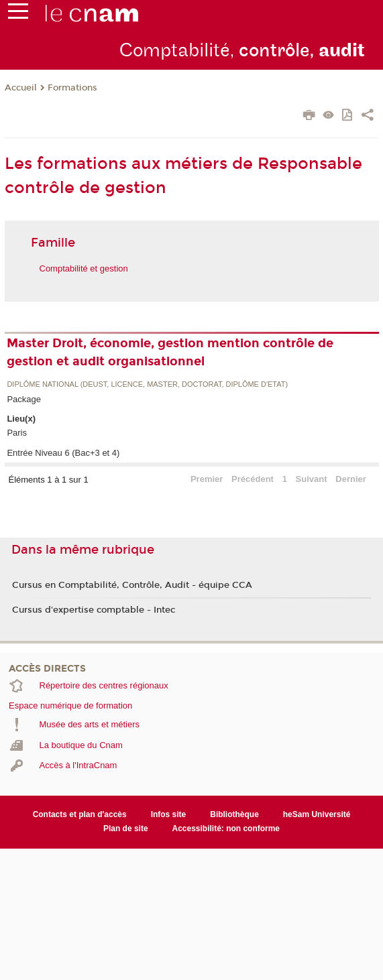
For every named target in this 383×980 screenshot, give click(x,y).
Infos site (169, 814)
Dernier (351, 479)
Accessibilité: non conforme (226, 829)
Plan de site (126, 829)
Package (24, 399)
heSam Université (317, 814)
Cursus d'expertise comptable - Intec (94, 610)
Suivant (312, 479)
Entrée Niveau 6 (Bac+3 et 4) (63, 453)
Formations (72, 88)
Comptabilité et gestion (84, 268)
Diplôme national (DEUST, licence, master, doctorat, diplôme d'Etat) (147, 384)
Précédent (253, 479)
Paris (17, 433)
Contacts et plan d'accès (80, 814)
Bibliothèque (234, 814)
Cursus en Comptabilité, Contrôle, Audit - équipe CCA (132, 585)
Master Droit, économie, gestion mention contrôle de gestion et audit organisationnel (170, 352)
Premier (207, 479)
